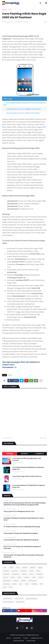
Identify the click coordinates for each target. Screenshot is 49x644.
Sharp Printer (20, 602)
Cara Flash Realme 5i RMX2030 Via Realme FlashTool (28, 468)
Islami (32, 574)
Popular (10, 454)
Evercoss (15, 571)
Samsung (6, 584)
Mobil (19, 577)
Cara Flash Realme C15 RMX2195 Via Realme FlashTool (29, 486)
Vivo (5, 587)
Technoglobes (20, 635)
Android (25, 568)
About (9, 638)
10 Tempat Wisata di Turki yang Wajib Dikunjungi (22, 527)
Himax (31, 571)
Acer (5, 568)
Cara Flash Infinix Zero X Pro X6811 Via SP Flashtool (23, 113)
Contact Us (17, 638)
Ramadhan (7, 581)
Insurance (16, 574)
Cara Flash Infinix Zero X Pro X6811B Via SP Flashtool (24, 109)
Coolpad (6, 571)
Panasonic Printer (31, 599)
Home (4, 10)
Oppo (34, 577)
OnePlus (27, 577)
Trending (34, 584)
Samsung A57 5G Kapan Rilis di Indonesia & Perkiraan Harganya (24, 556)
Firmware (23, 571)
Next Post (43, 438)
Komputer (40, 574)
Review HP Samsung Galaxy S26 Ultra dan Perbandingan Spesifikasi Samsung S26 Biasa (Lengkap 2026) (25, 504)
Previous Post (8, 438)
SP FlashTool (33, 581)
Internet (24, 574)
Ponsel (41, 577)
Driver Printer (31, 641)
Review (23, 581)
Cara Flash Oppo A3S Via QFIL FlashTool (27, 476)
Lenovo (6, 577)
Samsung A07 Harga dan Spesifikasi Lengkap (21, 533)
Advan (11, 568)
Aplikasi (33, 568)
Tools (27, 584)
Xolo (10, 587)
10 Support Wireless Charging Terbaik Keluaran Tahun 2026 (24, 519)
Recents (24, 454)
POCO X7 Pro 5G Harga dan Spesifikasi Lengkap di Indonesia (22, 547)
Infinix (9, 10)
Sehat (14, 584)
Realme (16, 581)
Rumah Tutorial (19, 641)
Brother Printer (8, 599)
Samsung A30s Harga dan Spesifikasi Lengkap (21, 540)
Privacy (26, 638)
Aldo (18, 568)
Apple (40, 568)
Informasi (6, 574)
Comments (39, 454)
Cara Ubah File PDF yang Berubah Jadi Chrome (27, 459)
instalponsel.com (37, 638)
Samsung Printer (8, 602)
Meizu (13, 577)
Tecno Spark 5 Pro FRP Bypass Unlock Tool (19, 511)
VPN (41, 584)
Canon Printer (19, 599)
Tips (21, 584)
